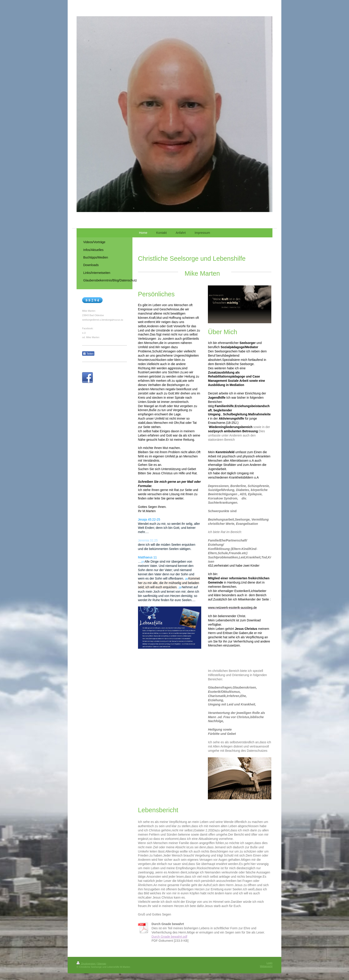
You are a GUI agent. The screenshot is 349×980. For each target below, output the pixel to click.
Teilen (88, 354)
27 (143, 562)
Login (270, 963)
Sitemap (102, 964)
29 (180, 588)
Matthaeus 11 (147, 557)
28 (186, 579)
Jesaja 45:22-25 (149, 519)
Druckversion (86, 964)
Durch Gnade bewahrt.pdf (169, 937)
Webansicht (266, 966)
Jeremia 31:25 (148, 540)
